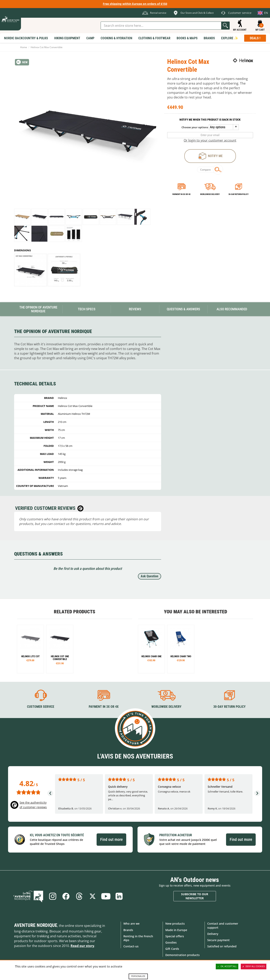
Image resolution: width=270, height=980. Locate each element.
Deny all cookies (254, 967)
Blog (28, 896)
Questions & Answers (183, 309)
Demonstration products (182, 955)
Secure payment (218, 940)
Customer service (41, 707)
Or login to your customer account (210, 140)
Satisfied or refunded (222, 946)
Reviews (135, 309)
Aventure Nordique (36, 925)
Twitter (93, 896)
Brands (128, 930)
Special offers (175, 936)
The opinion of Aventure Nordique (38, 309)
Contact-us (131, 946)
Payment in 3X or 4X (104, 707)
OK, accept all (227, 967)
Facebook (66, 896)
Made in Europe (176, 930)
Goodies (171, 942)
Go (225, 26)
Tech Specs (87, 309)
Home (24, 47)
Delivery (213, 934)
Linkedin (119, 896)
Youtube (106, 896)
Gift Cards (172, 949)
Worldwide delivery (210, 194)
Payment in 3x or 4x (181, 194)
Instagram (53, 896)
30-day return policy (238, 194)
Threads (79, 896)
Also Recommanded (232, 309)
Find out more (111, 839)
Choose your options (195, 127)
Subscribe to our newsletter (195, 896)
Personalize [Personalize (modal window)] (138, 976)
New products (175, 924)
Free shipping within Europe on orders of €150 (135, 4)
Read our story (82, 946)
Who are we (131, 924)
